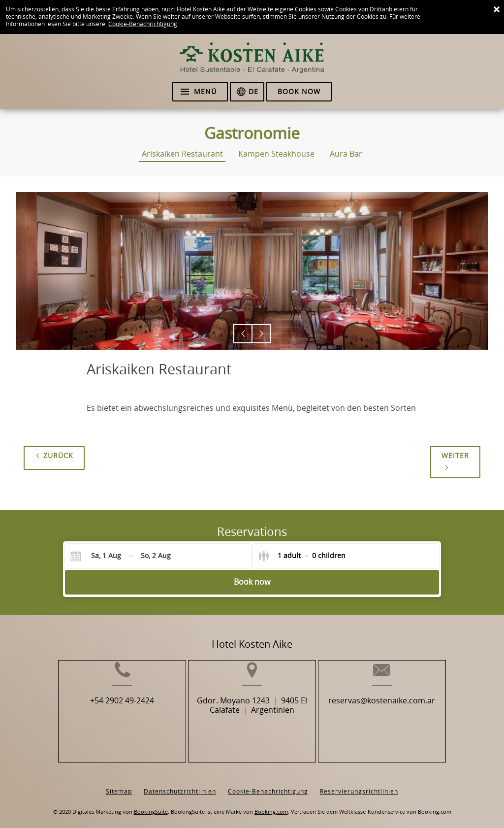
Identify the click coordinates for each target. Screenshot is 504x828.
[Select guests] (302, 556)
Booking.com (271, 804)
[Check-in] (98, 556)
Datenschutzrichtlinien (180, 784)
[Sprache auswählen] (247, 92)
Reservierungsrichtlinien (359, 784)
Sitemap (119, 784)
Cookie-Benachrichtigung (143, 24)
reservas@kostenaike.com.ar (399, 716)
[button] (243, 334)
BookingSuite (151, 804)
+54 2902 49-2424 (104, 716)
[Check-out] (156, 556)
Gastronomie (252, 133)
